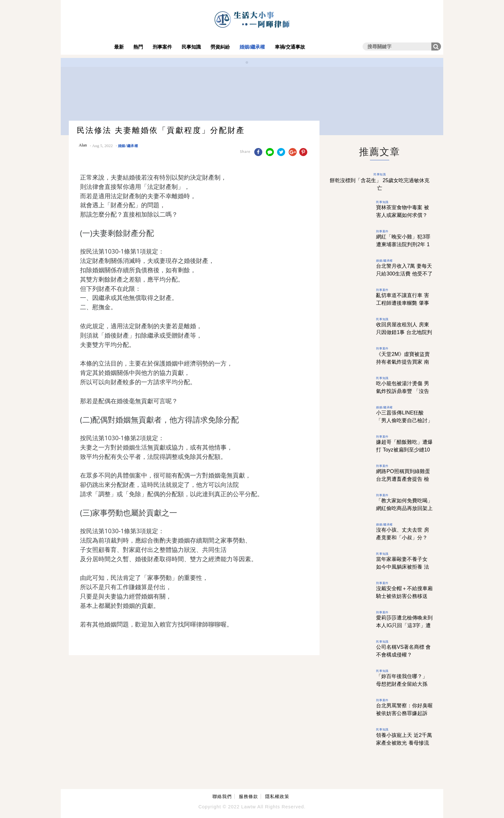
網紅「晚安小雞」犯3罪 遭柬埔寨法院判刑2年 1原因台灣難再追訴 (403, 244)
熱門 (138, 47)
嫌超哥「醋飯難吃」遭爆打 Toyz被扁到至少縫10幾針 (404, 450)
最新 (119, 47)
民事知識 (191, 47)
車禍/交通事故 (290, 47)
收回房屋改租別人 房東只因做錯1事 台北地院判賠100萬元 (404, 332)
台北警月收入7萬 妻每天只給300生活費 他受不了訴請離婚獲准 (404, 274)
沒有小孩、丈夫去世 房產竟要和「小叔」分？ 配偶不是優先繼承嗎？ (402, 538)
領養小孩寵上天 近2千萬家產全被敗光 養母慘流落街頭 (404, 743)
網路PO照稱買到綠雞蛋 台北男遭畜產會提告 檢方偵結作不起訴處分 (403, 479)
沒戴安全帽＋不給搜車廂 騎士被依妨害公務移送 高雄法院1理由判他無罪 (404, 596)
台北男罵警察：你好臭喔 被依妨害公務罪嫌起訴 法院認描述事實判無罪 (404, 713)
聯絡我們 (222, 796)
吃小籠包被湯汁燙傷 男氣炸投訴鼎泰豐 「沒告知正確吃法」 (402, 391)
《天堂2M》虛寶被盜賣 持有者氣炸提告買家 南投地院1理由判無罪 (403, 362)
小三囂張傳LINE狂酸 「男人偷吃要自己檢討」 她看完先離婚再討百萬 (404, 420)
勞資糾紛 (220, 47)
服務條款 (248, 796)
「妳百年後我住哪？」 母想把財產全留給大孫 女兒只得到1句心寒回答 (403, 684)
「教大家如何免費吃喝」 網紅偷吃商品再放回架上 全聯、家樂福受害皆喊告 (404, 508)
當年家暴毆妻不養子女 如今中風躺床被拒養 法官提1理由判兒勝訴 (402, 567)
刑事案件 (162, 47)
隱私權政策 (277, 796)
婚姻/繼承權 (252, 47)
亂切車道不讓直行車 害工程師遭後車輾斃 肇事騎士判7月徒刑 (402, 303)
